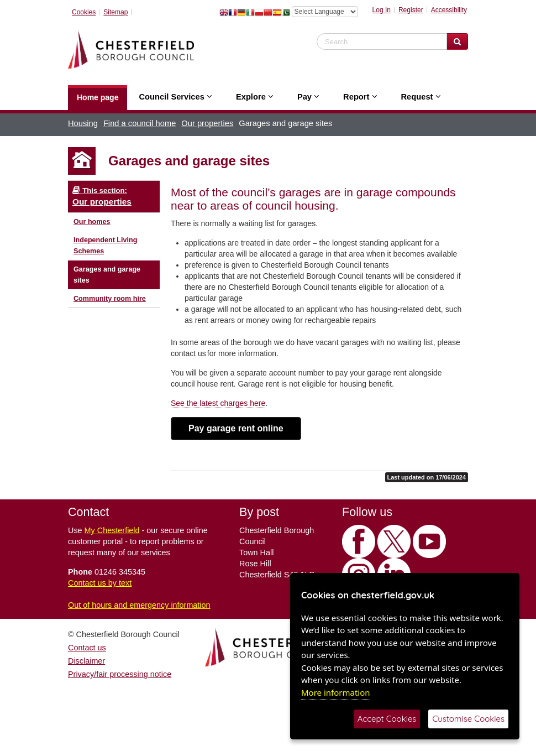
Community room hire (110, 299)
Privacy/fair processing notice (120, 674)
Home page (98, 97)
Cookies (84, 12)
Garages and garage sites (107, 275)
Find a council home (140, 123)
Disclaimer (86, 661)
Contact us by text (100, 583)
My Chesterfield (112, 530)
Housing (83, 123)
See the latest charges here (218, 403)
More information (336, 692)
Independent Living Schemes (105, 246)
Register (411, 10)
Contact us (87, 648)
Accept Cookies (387, 719)
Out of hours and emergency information (139, 605)
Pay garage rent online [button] (236, 428)
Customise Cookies (468, 719)
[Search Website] (457, 41)
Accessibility (449, 10)
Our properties (207, 123)
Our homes (92, 222)
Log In (382, 10)
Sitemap (115, 12)
